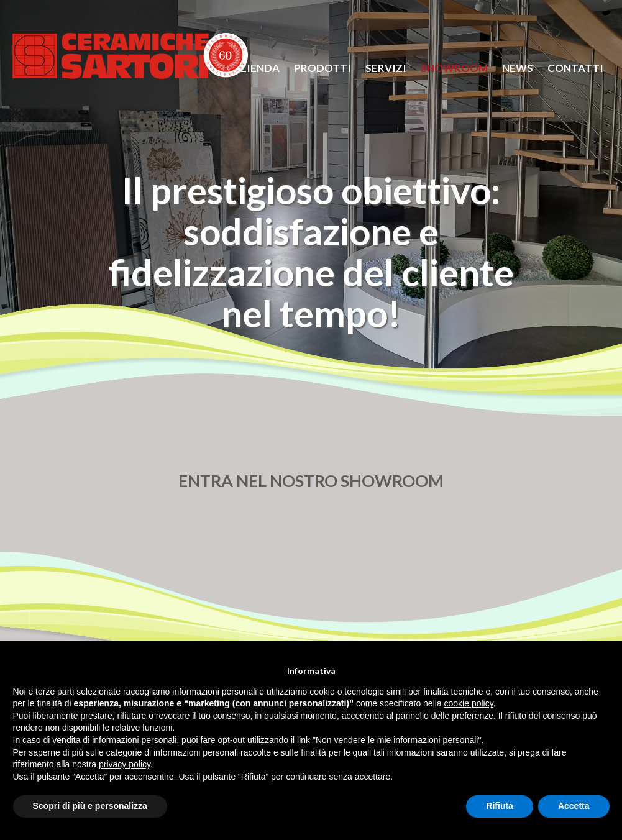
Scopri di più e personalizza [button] (90, 806)
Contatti (575, 68)
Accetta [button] (574, 806)
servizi (386, 68)
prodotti (322, 68)
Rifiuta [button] (500, 806)
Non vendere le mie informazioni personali (397, 740)
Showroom (454, 68)
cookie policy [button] (469, 703)
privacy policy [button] (125, 764)
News (518, 68)
